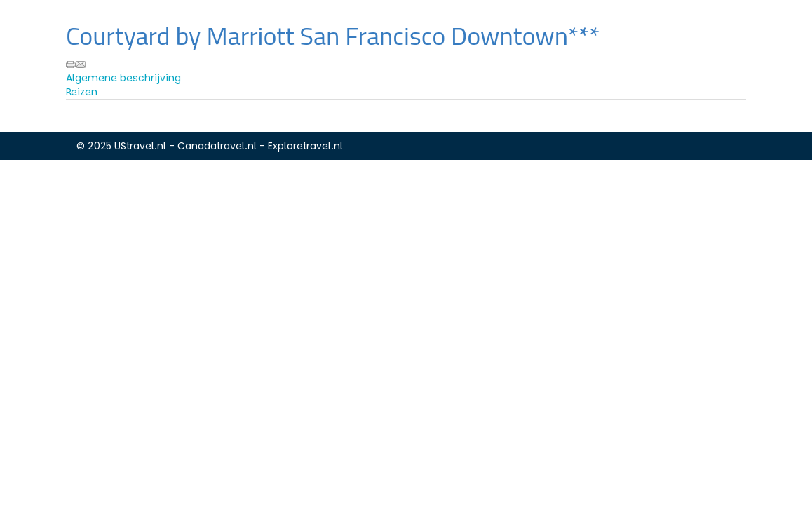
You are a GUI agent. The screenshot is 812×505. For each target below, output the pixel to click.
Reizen (82, 92)
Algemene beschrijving (123, 78)
